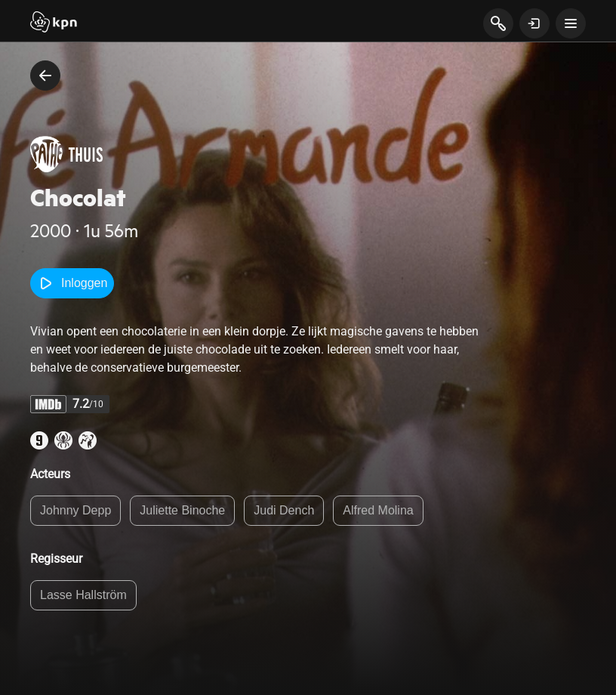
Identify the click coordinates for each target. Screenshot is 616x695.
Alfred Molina (378, 510)
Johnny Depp (75, 510)
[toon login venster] (534, 23)
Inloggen (72, 283)
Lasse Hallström (83, 595)
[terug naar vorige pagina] (45, 76)
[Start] (54, 23)
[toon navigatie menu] (571, 23)
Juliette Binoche (182, 510)
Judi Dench (284, 510)
